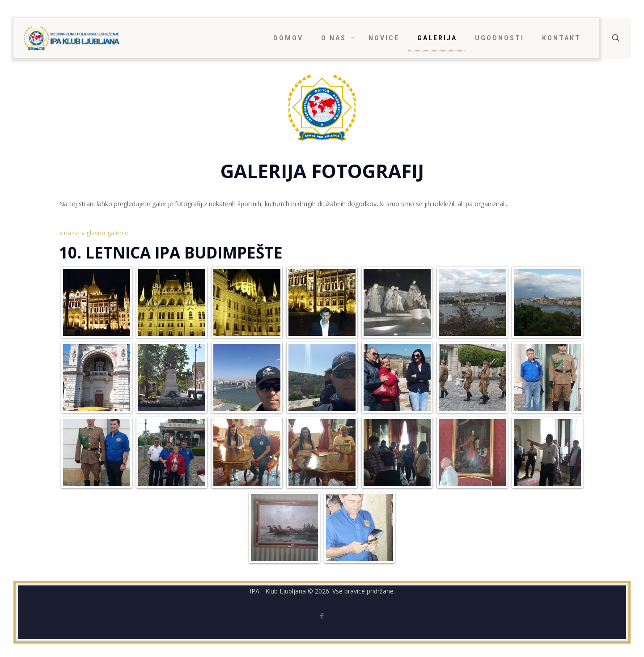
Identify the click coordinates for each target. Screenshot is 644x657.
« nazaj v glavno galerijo (94, 233)
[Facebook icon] (322, 615)
